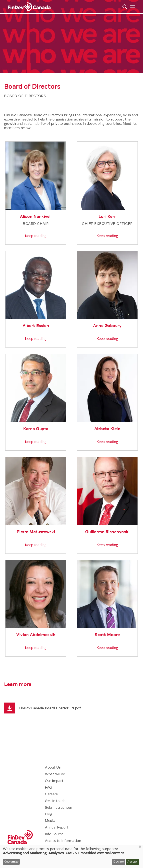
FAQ (49, 788)
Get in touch (55, 801)
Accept (132, 862)
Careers (51, 794)
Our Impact (54, 781)
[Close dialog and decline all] (140, 847)
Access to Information (63, 841)
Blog (49, 814)
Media (50, 821)
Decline (119, 862)
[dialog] (71, 856)
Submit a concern (59, 808)
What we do (55, 774)
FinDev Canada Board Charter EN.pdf (50, 708)
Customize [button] (11, 862)
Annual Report (57, 828)
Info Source (54, 834)
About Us (53, 768)
